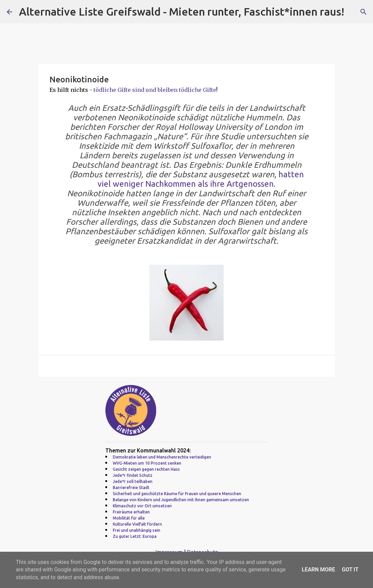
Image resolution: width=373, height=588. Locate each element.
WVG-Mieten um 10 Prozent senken (147, 463)
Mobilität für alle (129, 518)
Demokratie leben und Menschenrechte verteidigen (162, 457)
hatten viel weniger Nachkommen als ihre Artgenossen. (201, 179)
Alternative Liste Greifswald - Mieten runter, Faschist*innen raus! (182, 12)
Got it (350, 570)
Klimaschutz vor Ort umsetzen (142, 506)
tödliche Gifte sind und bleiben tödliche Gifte (155, 90)
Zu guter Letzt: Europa (135, 536)
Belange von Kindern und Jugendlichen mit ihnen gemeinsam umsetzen (181, 500)
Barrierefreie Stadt (131, 488)
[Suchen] (364, 12)
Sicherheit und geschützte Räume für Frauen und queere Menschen (177, 494)
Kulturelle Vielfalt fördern (137, 524)
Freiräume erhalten (131, 512)
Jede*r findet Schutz (133, 475)
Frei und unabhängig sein (137, 530)
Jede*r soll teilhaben (133, 481)
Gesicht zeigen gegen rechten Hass (146, 469)
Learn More (318, 570)
